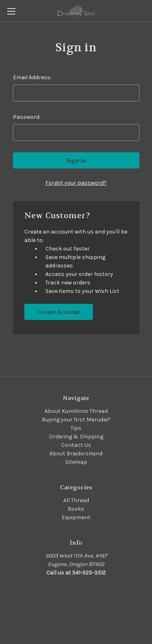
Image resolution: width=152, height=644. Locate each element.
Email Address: (32, 77)
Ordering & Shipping (76, 437)
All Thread (76, 500)
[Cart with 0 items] (148, 11)
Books (76, 509)
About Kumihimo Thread (76, 411)
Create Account (58, 312)
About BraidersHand (76, 454)
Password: (27, 117)
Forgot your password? (76, 183)
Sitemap (76, 462)
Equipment (76, 517)
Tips (76, 428)
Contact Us (76, 445)
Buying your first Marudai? (76, 420)
